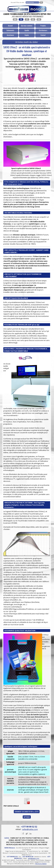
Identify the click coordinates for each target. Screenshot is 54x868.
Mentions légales (41, 864)
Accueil (13, 2)
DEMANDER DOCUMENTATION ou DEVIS (27, 812)
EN (15, 19)
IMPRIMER (27, 817)
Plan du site (20, 2)
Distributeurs (43, 30)
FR (21, 19)
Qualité (27, 30)
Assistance (10, 35)
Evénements (10, 30)
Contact (43, 35)
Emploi (27, 35)
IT (27, 19)
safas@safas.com (30, 829)
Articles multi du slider (27, 42)
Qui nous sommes (27, 26)
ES (33, 19)
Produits (43, 26)
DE (39, 19)
